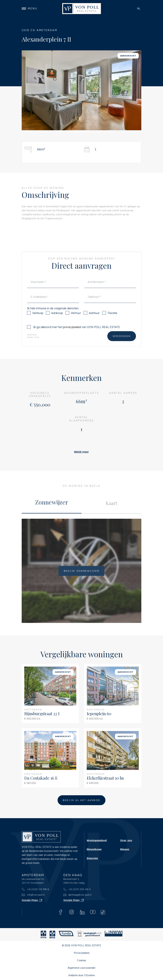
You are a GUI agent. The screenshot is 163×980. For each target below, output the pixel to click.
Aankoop (54, 320)
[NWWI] (114, 935)
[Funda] (66, 935)
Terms (37, 345)
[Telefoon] (110, 304)
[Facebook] (61, 912)
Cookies (81, 960)
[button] (36, 132)
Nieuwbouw (94, 849)
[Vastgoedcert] (89, 935)
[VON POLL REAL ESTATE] (82, 9)
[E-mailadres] (53, 304)
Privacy (30, 345)
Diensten (92, 858)
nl (139, 8)
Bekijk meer (81, 452)
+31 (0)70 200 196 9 (77, 889)
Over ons (126, 840)
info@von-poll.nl (33, 895)
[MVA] (52, 935)
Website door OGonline (81, 975)
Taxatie (110, 320)
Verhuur (73, 320)
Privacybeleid (81, 953)
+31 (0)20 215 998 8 (35, 889)
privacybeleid (72, 334)
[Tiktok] (103, 912)
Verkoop (35, 320)
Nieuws (125, 849)
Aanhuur (92, 320)
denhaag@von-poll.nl (77, 895)
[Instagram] (72, 912)
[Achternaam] (110, 289)
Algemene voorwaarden (81, 968)
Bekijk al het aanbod (81, 800)
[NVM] (43, 935)
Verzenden (122, 343)
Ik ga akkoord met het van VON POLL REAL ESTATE (74, 334)
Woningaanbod (97, 840)
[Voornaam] (53, 289)
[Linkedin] (82, 912)
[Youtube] (93, 912)
